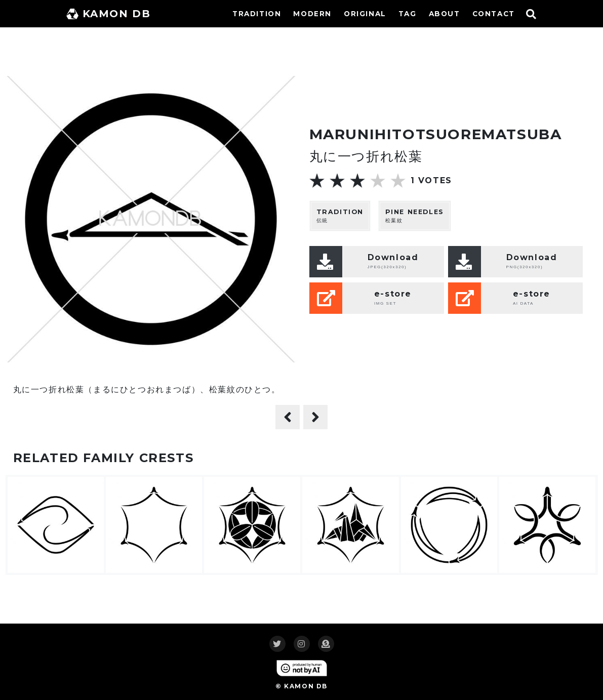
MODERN (312, 14)
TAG (408, 14)
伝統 (340, 216)
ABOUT (445, 14)
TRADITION (257, 14)
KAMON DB (109, 14)
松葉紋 (415, 216)
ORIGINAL (365, 14)
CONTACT (494, 14)
